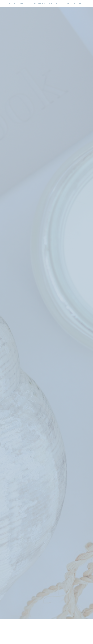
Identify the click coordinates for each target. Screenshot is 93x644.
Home (9, 3)
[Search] (74, 3)
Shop (15, 3)
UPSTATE (21, 3)
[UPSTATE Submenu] (25, 3)
